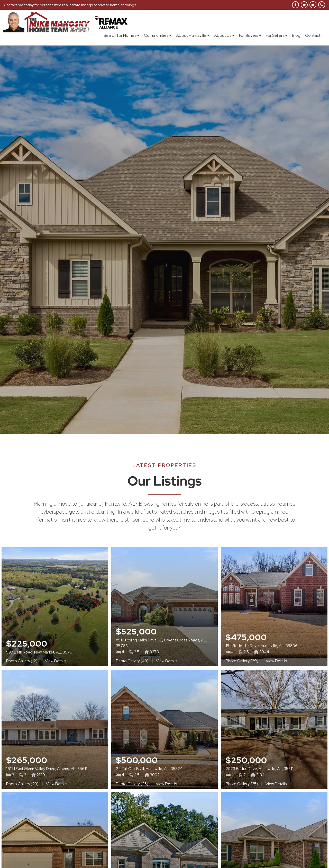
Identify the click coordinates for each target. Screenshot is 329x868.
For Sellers (277, 35)
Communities (158, 35)
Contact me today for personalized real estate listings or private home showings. (71, 5)
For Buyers (250, 35)
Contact (313, 35)
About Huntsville (193, 35)
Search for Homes (121, 35)
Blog (296, 35)
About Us (224, 35)
